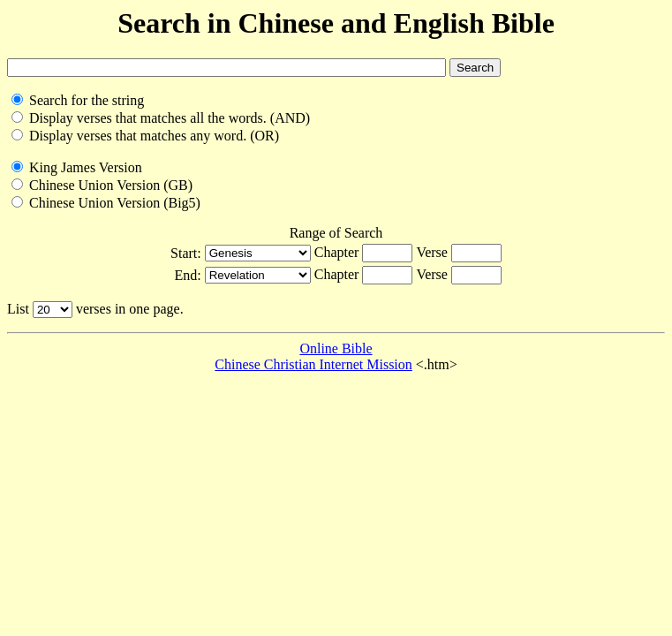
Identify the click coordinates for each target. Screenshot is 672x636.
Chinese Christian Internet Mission (313, 364)
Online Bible (336, 348)
